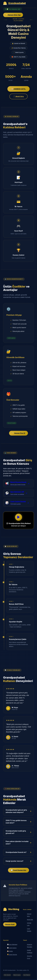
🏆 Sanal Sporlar (12, 955)
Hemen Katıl (10, 924)
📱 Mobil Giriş (18, 96)
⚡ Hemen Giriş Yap (13, 15)
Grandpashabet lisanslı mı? (16, 852)
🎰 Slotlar (10, 951)
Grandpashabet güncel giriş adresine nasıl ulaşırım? (16, 811)
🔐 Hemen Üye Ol (18, 433)
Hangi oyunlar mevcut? (15, 861)
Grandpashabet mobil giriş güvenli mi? (16, 832)
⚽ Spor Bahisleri (12, 944)
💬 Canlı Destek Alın (18, 870)
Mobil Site (30, 920)
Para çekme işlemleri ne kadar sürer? (17, 843)
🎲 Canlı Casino (12, 948)
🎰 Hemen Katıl (19, 89)
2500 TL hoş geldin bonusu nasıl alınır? (16, 822)
